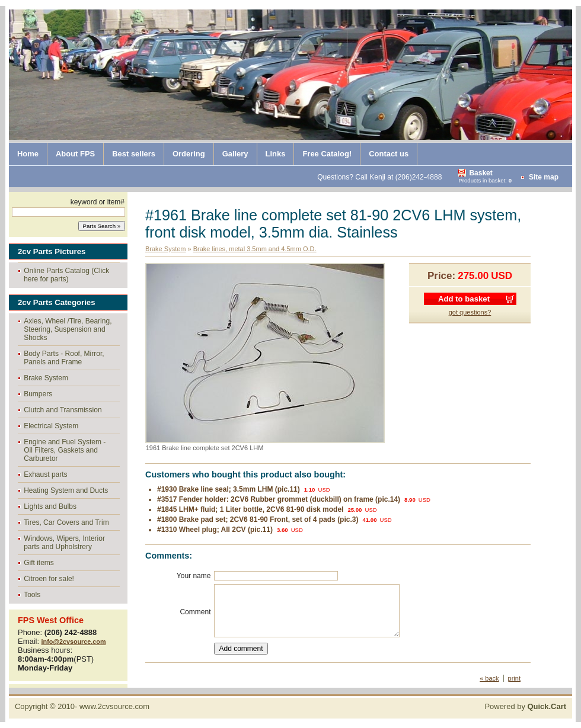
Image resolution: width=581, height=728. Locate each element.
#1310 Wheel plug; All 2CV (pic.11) (215, 530)
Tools (32, 595)
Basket (481, 173)
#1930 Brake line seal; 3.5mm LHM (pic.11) (229, 489)
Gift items (39, 563)
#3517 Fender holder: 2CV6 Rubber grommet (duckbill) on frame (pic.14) (279, 499)
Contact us (389, 154)
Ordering (189, 154)
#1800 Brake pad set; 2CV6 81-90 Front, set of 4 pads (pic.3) (258, 519)
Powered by (525, 706)
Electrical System (51, 426)
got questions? (470, 312)
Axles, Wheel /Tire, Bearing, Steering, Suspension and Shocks (68, 329)
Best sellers (134, 154)
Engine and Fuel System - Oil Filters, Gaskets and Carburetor (65, 450)
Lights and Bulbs (50, 506)
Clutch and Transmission (63, 410)
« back (489, 678)
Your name (194, 576)
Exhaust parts (45, 474)
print (514, 678)
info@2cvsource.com (74, 642)
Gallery (235, 154)
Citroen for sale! (49, 579)
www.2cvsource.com (114, 706)
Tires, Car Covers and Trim (66, 522)
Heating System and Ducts (66, 490)
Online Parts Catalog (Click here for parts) (66, 275)
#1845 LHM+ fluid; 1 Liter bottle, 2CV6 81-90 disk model (250, 509)
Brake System (46, 378)
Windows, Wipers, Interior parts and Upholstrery (64, 543)
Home (28, 154)
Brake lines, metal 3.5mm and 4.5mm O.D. (255, 249)
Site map (544, 177)
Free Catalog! (327, 154)
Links (276, 154)
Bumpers (38, 394)
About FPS (75, 154)
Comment (195, 612)
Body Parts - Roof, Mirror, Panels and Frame (64, 358)
